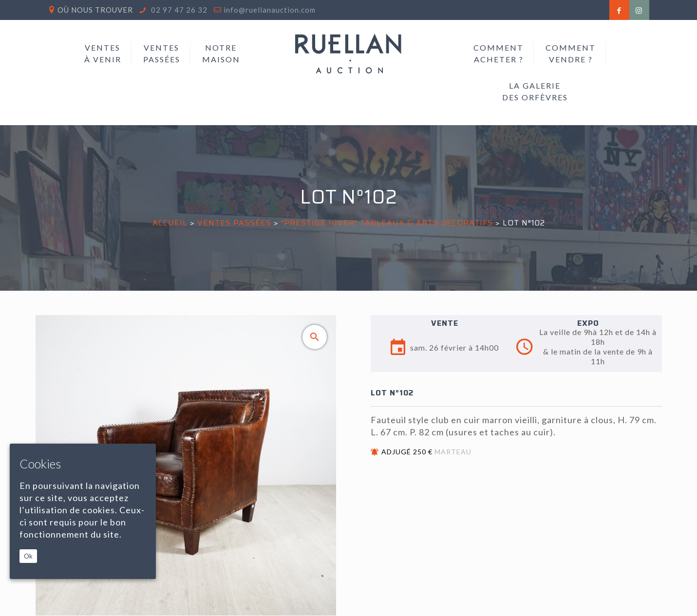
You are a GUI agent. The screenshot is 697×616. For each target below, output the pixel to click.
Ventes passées (234, 223)
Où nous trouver (95, 10)
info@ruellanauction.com (270, 10)
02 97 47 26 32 (178, 10)
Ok (28, 556)
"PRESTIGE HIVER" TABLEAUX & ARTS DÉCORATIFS (387, 223)
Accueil (170, 223)
